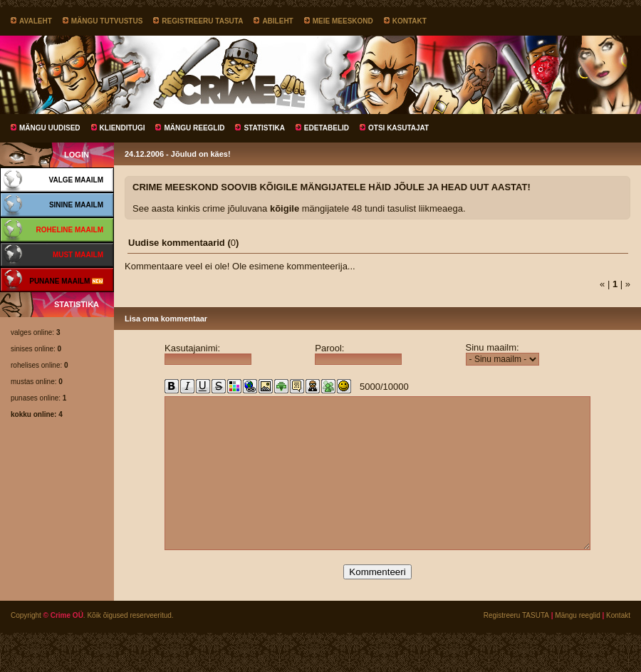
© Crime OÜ (63, 647)
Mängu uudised (50, 128)
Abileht (277, 21)
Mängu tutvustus (107, 21)
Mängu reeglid (194, 128)
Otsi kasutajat (398, 128)
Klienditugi (123, 128)
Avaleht (36, 21)
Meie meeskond (343, 21)
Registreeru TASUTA (202, 21)
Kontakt (410, 21)
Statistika (264, 128)
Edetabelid (327, 128)
